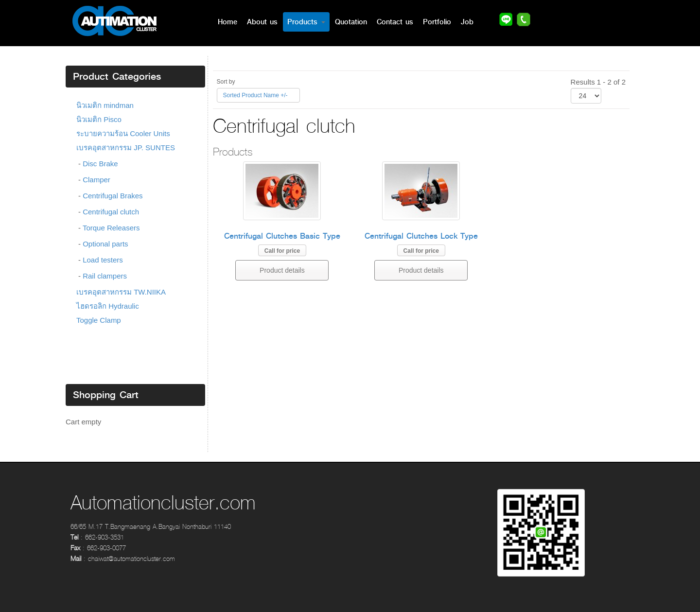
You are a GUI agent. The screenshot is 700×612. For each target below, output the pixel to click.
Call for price (282, 251)
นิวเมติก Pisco (99, 119)
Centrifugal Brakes (113, 196)
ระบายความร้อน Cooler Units (123, 133)
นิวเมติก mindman (105, 105)
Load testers (103, 260)
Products (306, 22)
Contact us (395, 22)
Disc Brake (100, 164)
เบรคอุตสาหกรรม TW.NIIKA (121, 292)
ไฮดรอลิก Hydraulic (108, 306)
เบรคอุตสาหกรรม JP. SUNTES (126, 148)
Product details (282, 270)
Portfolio (437, 22)
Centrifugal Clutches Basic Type (282, 236)
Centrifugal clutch (111, 212)
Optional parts (105, 244)
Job (467, 22)
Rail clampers (105, 276)
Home (227, 22)
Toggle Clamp (99, 320)
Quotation (351, 22)
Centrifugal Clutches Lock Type (421, 236)
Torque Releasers (111, 228)
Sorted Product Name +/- (255, 95)
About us (262, 22)
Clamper (96, 180)
